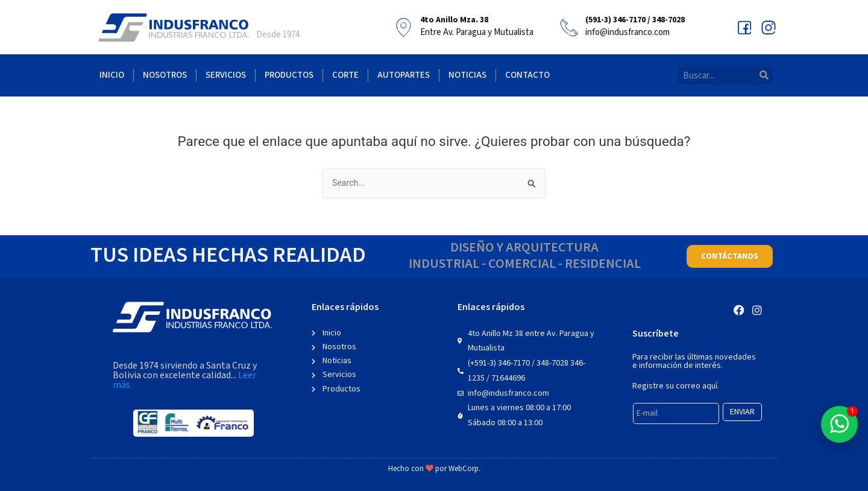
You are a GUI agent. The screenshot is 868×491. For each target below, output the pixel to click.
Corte (345, 75)
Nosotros (165, 75)
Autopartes (404, 75)
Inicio (112, 75)
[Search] (764, 75)
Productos (289, 75)
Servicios (226, 75)
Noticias (467, 75)
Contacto (527, 75)
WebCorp (464, 469)
